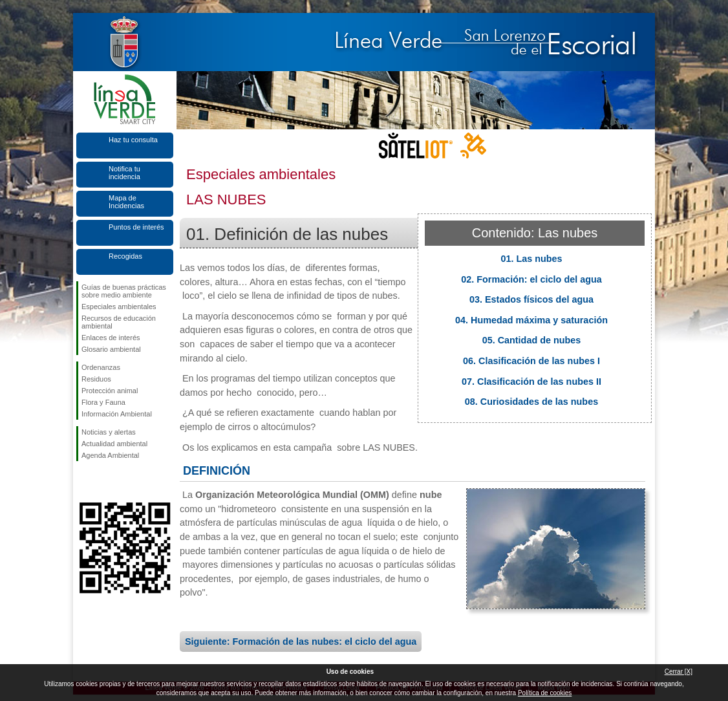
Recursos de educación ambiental (119, 322)
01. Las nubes (531, 259)
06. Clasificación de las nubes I (531, 361)
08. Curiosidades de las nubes (531, 402)
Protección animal (110, 391)
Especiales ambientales (119, 307)
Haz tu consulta (133, 140)
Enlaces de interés (111, 338)
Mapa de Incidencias (126, 202)
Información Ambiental (117, 414)
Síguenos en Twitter (105, 482)
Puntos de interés (136, 227)
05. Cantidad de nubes (532, 340)
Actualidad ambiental (114, 444)
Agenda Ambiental (110, 455)
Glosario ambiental (111, 349)
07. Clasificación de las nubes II (531, 382)
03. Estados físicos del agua (531, 299)
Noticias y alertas (109, 432)
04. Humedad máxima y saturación (531, 320)
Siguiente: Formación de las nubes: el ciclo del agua (301, 642)
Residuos (96, 379)
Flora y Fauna (103, 402)
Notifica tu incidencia (124, 173)
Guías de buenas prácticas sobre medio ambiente (124, 291)
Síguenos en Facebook (84, 482)
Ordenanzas (101, 367)
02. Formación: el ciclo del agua (531, 279)
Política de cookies (545, 693)
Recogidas (125, 256)
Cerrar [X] (679, 672)
